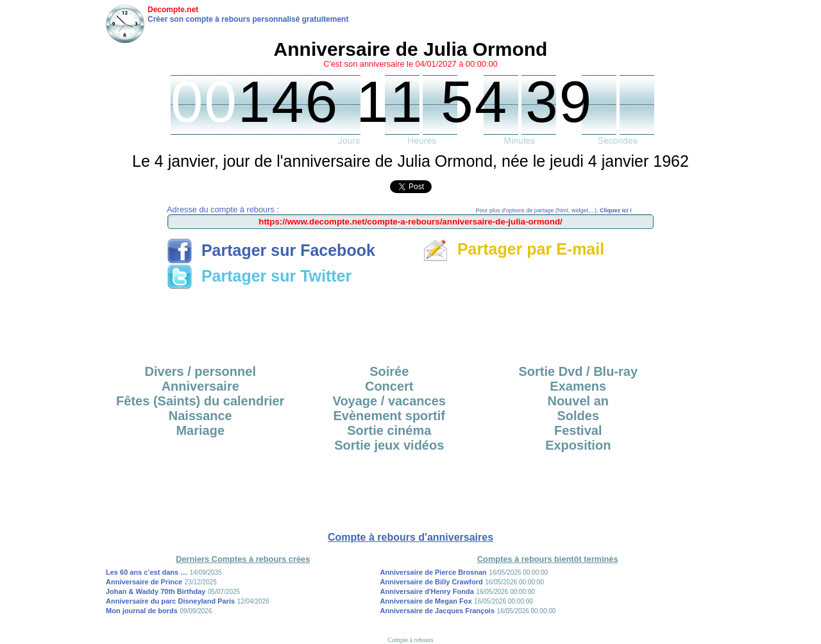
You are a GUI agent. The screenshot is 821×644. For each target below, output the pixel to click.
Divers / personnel (200, 371)
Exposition (578, 445)
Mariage (200, 430)
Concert (389, 386)
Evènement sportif (389, 416)
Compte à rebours (410, 640)
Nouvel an (578, 401)
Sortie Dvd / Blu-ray (578, 371)
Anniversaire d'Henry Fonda (427, 591)
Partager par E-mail (513, 249)
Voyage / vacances (389, 401)
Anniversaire (200, 386)
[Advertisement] (410, 323)
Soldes (578, 416)
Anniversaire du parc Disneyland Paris (170, 601)
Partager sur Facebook (271, 250)
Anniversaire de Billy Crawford (432, 582)
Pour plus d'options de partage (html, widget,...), (554, 210)
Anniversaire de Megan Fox (426, 601)
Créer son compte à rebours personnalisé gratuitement (248, 19)
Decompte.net (173, 10)
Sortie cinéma (389, 430)
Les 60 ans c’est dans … (147, 572)
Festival (578, 430)
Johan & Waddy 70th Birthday (156, 591)
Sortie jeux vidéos (389, 445)
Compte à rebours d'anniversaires (410, 537)
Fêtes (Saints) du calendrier (200, 401)
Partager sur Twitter (259, 276)
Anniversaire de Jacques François (438, 611)
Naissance (200, 416)
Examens (578, 386)
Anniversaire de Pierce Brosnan (434, 572)
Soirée (389, 371)
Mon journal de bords (142, 611)
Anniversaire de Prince (144, 582)
